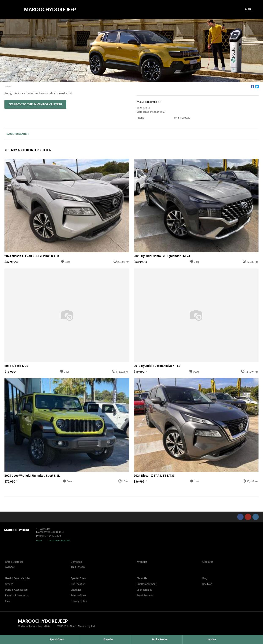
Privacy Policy (79, 601)
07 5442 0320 (182, 118)
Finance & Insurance (17, 596)
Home (8, 87)
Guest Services (145, 596)
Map (39, 540)
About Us (142, 578)
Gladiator (208, 562)
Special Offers (79, 578)
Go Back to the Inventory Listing (35, 104)
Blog (205, 578)
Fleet (8, 601)
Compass (76, 562)
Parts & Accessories (16, 590)
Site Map (207, 584)
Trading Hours (59, 540)
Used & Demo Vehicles (18, 578)
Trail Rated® (78, 567)
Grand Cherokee (14, 562)
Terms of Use (78, 596)
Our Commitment (147, 584)
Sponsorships (144, 590)
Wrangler (142, 562)
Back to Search (18, 134)
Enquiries (76, 590)
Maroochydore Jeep (50, 10)
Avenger (10, 567)
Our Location (78, 584)
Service (9, 584)
